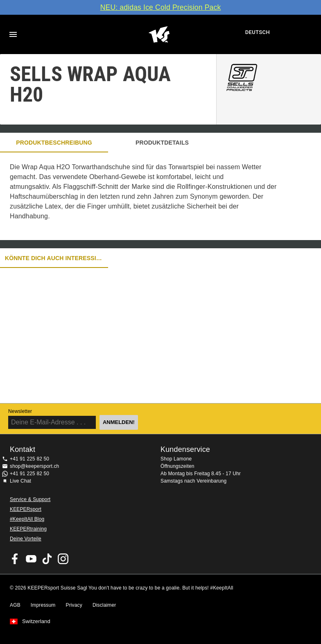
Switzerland (36, 621)
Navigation (13, 34)
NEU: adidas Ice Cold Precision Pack (161, 7)
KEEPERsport (26, 509)
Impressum (43, 605)
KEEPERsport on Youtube (31, 559)
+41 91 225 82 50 (29, 459)
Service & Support (30, 499)
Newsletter (20, 411)
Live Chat (20, 481)
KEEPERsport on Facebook (15, 559)
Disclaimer (104, 605)
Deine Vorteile (26, 539)
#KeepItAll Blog (27, 519)
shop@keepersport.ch (34, 466)
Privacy (74, 605)
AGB (15, 605)
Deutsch (258, 32)
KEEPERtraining (28, 529)
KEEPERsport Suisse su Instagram (63, 559)
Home (159, 34)
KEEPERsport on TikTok (47, 559)
